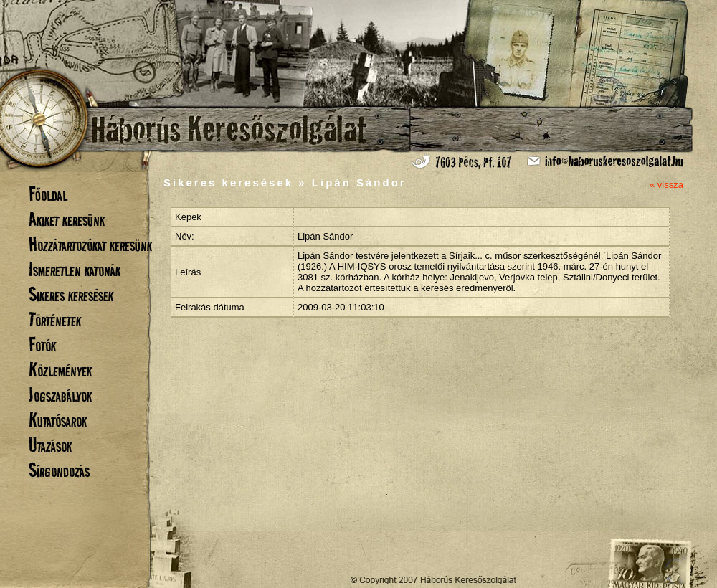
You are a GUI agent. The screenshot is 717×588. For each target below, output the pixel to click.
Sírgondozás (59, 470)
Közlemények (60, 370)
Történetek (55, 319)
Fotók (42, 345)
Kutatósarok (58, 420)
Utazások (50, 445)
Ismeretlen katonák (75, 269)
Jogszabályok (60, 395)
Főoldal (48, 194)
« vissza (666, 185)
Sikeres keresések (71, 294)
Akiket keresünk (67, 219)
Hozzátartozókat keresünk (90, 244)
